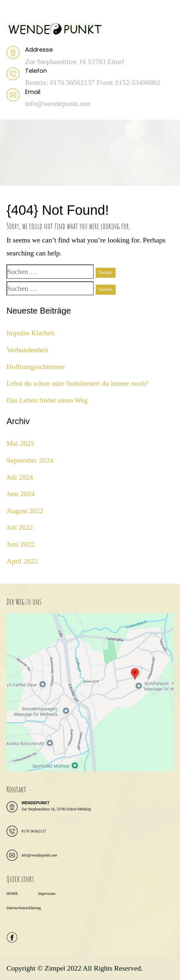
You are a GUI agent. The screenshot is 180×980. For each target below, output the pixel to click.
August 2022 (25, 511)
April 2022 (22, 561)
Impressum (47, 894)
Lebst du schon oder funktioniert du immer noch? (77, 383)
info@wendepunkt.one (39, 855)
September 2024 (30, 460)
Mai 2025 (20, 443)
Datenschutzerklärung (24, 908)
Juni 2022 (21, 544)
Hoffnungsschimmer (36, 367)
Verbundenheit (27, 350)
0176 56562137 (34, 831)
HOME (12, 894)
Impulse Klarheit (31, 333)
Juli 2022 (20, 527)
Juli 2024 (20, 477)
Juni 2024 (21, 494)
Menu (13, 11)
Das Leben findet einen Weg (47, 400)
